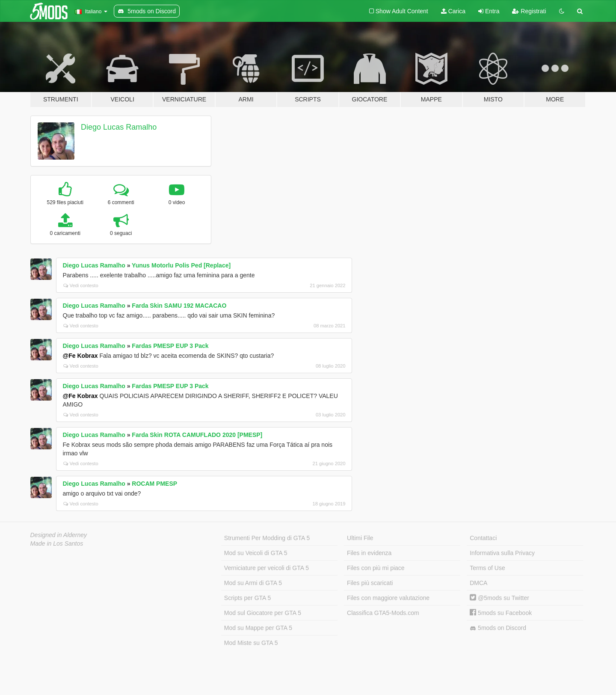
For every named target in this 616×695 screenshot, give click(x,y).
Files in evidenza (369, 553)
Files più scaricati (370, 583)
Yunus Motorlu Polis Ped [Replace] (181, 265)
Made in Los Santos (57, 544)
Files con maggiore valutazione (388, 598)
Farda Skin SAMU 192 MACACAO (179, 306)
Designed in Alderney (59, 535)
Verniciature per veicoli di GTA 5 (267, 568)
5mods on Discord (498, 628)
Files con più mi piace (376, 568)
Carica (453, 11)
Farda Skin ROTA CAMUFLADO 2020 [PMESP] (197, 435)
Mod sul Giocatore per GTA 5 (263, 613)
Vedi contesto (81, 285)
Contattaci (483, 538)
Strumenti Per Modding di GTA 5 (267, 538)
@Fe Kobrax (80, 356)
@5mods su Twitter (499, 598)
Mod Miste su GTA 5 (251, 643)
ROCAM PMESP (154, 484)
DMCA (478, 583)
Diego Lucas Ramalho (119, 127)
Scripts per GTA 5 (247, 598)
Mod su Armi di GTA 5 (253, 583)
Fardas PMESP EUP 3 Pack (170, 346)
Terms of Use (487, 568)
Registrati (529, 11)
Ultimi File (360, 538)
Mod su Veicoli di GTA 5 (256, 553)
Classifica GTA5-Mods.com (383, 613)
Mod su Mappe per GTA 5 (258, 628)
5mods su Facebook (501, 613)
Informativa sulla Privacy (502, 553)
